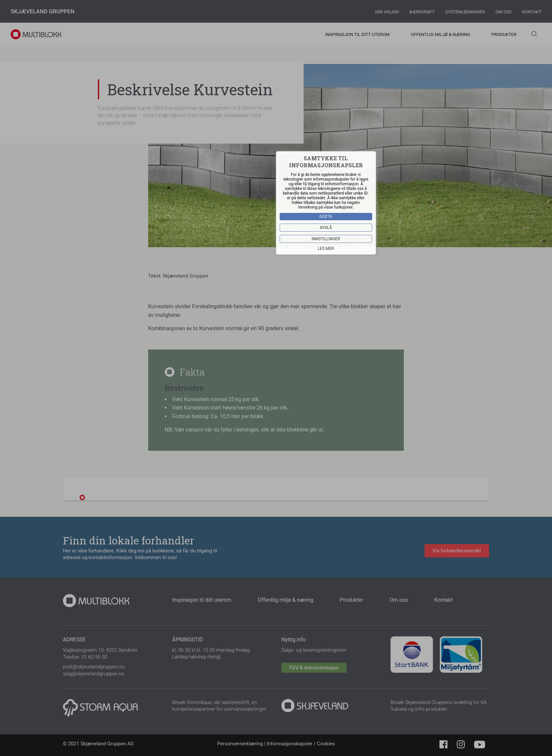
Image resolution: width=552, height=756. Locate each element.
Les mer (326, 248)
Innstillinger (326, 239)
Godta (326, 216)
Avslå (326, 227)
